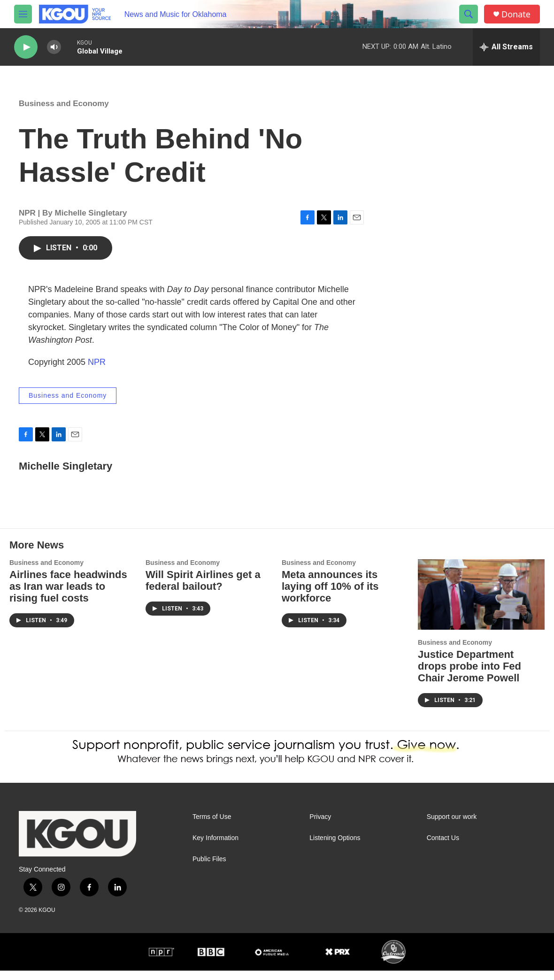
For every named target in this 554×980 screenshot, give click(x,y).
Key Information (215, 847)
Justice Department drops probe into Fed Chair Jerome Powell (469, 675)
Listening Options (335, 847)
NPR (97, 371)
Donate (516, 14)
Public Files (209, 868)
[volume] (54, 47)
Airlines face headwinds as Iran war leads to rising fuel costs (68, 596)
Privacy (320, 826)
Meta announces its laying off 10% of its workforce (330, 596)
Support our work (452, 826)
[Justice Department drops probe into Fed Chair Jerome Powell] (481, 604)
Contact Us (443, 847)
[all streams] (506, 47)
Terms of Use (212, 826)
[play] (26, 47)
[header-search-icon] (469, 14)
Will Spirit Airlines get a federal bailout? (203, 590)
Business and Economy (64, 113)
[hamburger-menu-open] (23, 14)
